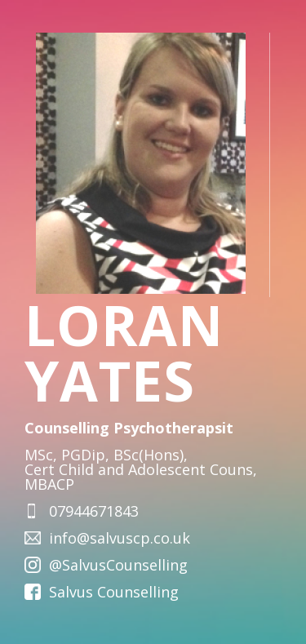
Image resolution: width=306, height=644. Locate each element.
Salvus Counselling (114, 592)
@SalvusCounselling (118, 565)
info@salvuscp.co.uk (120, 538)
